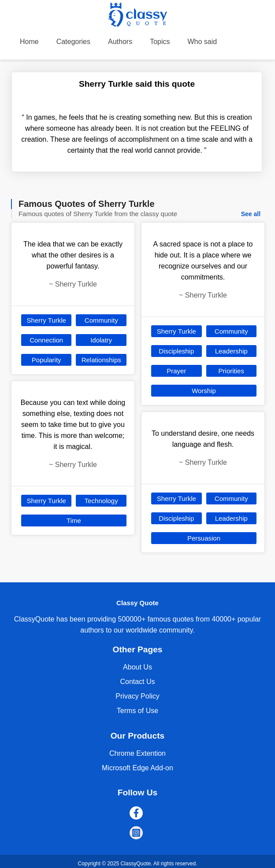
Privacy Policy (137, 696)
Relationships (101, 360)
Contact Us (137, 682)
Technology (101, 501)
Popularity (46, 360)
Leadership (231, 351)
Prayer (176, 371)
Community (101, 320)
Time (74, 520)
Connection (46, 340)
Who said (203, 42)
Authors (120, 42)
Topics (160, 42)
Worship (204, 391)
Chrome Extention (137, 753)
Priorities (231, 371)
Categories (73, 42)
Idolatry (101, 340)
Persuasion (204, 538)
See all (251, 214)
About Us (137, 667)
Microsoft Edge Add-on (137, 768)
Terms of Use (137, 711)
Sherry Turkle (46, 320)
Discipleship (176, 351)
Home (29, 42)
